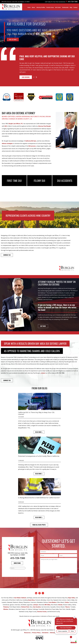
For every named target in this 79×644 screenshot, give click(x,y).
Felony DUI (39, 181)
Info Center (58, 7)
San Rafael (17, 598)
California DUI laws (31, 141)
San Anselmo (37, 607)
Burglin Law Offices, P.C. (16, 124)
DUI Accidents (65, 181)
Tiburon (67, 607)
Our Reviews (26, 77)
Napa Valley (72, 598)
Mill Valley (47, 605)
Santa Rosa (31, 600)
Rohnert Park (25, 607)
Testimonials (65, 7)
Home (29, 7)
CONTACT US (7, 255)
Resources (27, 633)
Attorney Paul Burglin (45, 126)
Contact (75, 7)
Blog (71, 7)
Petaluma (6, 607)
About (33, 7)
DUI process (32, 146)
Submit (58, 577)
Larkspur (36, 605)
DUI (6, 126)
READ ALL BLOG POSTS (39, 525)
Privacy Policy (36, 633)
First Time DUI (14, 181)
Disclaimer (45, 633)
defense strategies (7, 144)
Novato (60, 605)
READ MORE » (39, 432)
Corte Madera (52, 602)
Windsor (6, 609)
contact (43, 373)
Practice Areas (50, 7)
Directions (17, 563)
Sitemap (52, 633)
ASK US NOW (13, 39)
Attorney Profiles (41, 7)
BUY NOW (43, 326)
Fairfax (67, 602)
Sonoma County (42, 612)
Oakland (24, 598)
